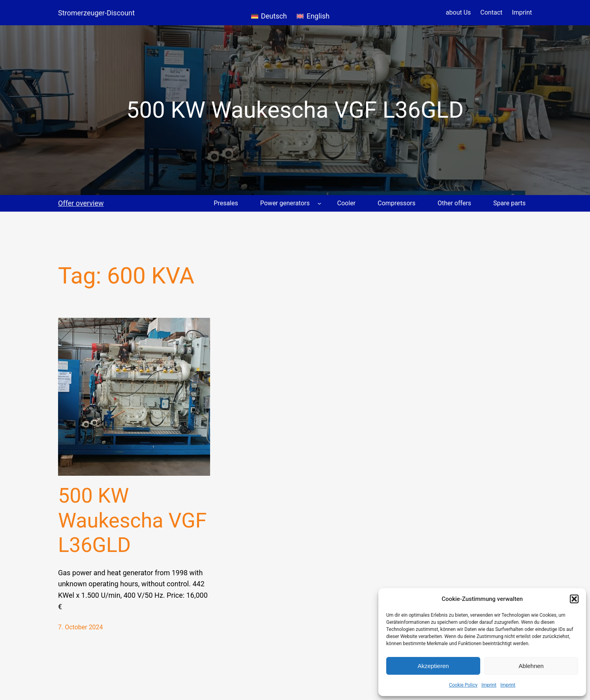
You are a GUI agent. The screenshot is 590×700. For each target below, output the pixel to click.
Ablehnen (531, 666)
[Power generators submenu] (319, 203)
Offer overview (81, 203)
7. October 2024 (81, 627)
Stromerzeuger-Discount (96, 13)
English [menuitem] (318, 16)
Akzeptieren (433, 666)
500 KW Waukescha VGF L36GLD (132, 520)
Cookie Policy (463, 685)
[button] (574, 599)
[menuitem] (269, 13)
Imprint (489, 685)
